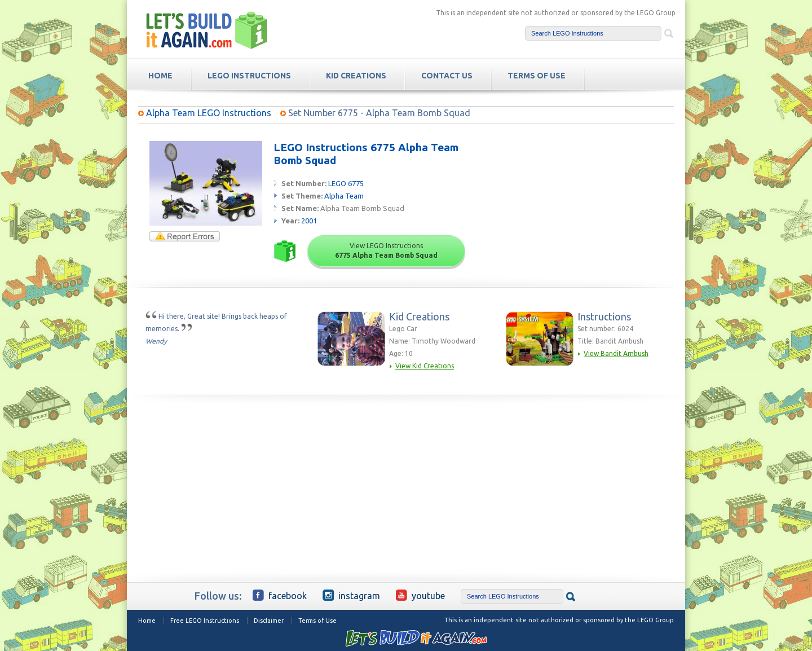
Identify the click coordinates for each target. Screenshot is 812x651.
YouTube (420, 595)
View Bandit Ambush (616, 353)
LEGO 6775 (346, 183)
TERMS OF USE (537, 76)
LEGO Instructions (249, 76)
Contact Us (447, 76)
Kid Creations (356, 76)
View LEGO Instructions (386, 250)
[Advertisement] (587, 212)
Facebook (280, 595)
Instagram (351, 595)
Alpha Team (344, 196)
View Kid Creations (425, 366)
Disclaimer (269, 621)
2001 (309, 221)
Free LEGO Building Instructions (207, 30)
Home (147, 621)
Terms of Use (317, 621)
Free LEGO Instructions (205, 621)
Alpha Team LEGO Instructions (209, 113)
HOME (160, 76)
